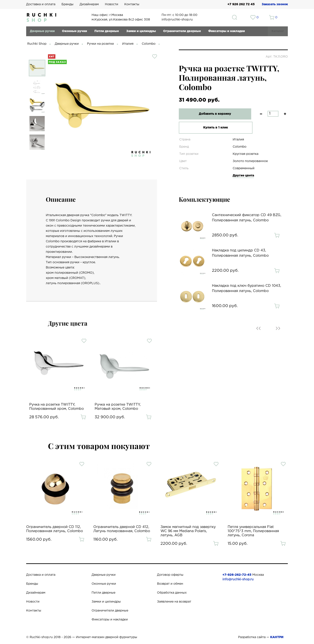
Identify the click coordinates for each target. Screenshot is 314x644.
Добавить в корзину (213, 114)
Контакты (132, 4)
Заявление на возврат (174, 602)
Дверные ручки (42, 31)
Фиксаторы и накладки (227, 31)
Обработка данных (172, 593)
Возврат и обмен (170, 584)
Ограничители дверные (182, 31)
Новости (112, 4)
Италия (128, 44)
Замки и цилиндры (141, 31)
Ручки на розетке (100, 44)
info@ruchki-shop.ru (238, 579)
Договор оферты (170, 575)
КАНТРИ (277, 637)
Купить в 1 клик (212, 128)
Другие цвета (243, 176)
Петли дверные (107, 31)
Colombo (149, 44)
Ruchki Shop (37, 44)
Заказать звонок (275, 4)
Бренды (67, 4)
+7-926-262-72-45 (237, 575)
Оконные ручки (74, 31)
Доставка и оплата (41, 4)
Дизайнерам (89, 4)
